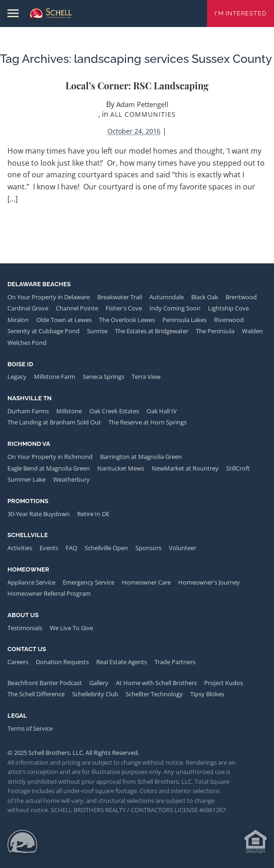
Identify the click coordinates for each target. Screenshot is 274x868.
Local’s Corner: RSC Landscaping (137, 85)
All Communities (143, 114)
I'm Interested (241, 13)
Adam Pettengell (142, 104)
